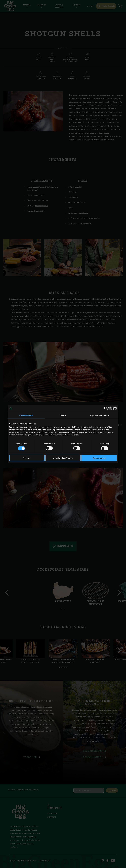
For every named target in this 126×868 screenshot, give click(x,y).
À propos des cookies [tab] (100, 415)
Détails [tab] (63, 415)
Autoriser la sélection (63, 458)
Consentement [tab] (26, 415)
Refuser (27, 458)
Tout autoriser (99, 458)
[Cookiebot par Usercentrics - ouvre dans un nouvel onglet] (106, 408)
